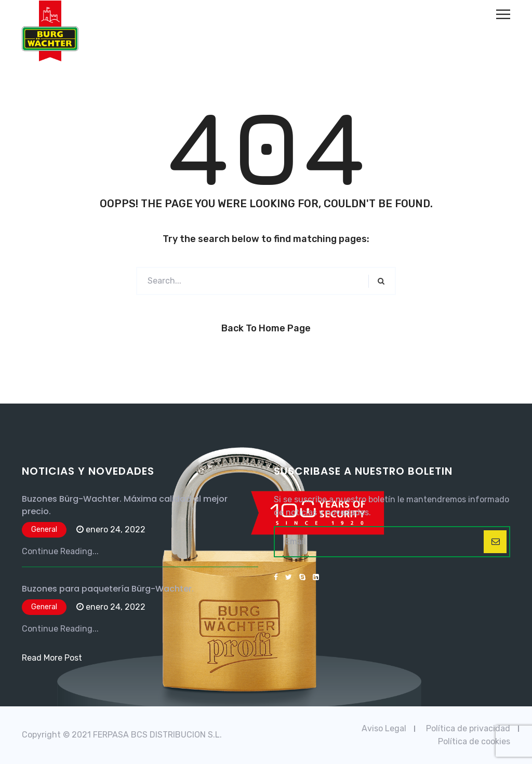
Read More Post (52, 658)
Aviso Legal (384, 728)
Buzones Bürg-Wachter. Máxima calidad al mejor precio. (125, 505)
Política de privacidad (468, 728)
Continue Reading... (60, 551)
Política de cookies (474, 741)
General (44, 530)
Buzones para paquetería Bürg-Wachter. (108, 589)
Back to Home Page (266, 328)
